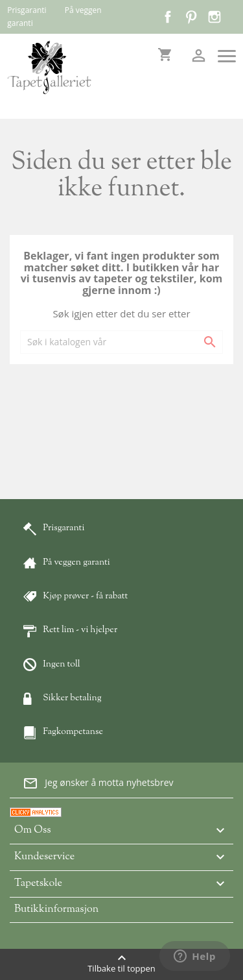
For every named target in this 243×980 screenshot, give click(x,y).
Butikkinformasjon (56, 910)
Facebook (168, 17)
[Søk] (121, 342)
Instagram (214, 17)
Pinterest (191, 17)
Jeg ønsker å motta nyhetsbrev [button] (98, 783)
